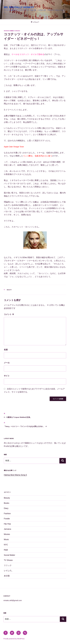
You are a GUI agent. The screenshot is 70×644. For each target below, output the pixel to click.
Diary (6, 508)
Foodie (7, 519)
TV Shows (8, 560)
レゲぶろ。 (9, 571)
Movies (7, 534)
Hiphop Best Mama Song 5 (15, 475)
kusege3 (17, 31)
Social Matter (9, 555)
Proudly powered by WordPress (14, 639)
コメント (9, 314)
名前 (6, 350)
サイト (7, 376)
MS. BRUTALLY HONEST (19, 7)
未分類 (7, 576)
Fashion (7, 514)
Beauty (9, 290)
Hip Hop (7, 524)
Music (6, 539)
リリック (8, 565)
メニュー (35, 22)
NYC (6, 545)
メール (7, 363)
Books (7, 503)
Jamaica (7, 529)
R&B (6, 550)
